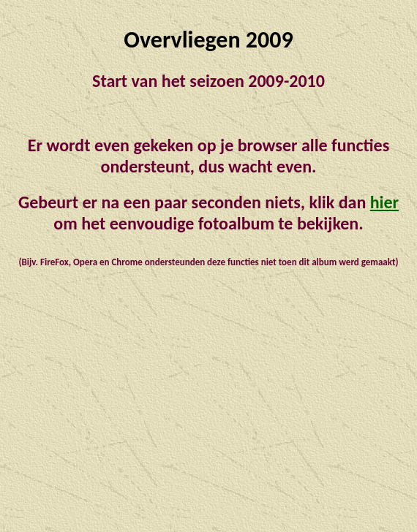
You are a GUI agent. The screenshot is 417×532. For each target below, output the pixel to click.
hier (384, 202)
